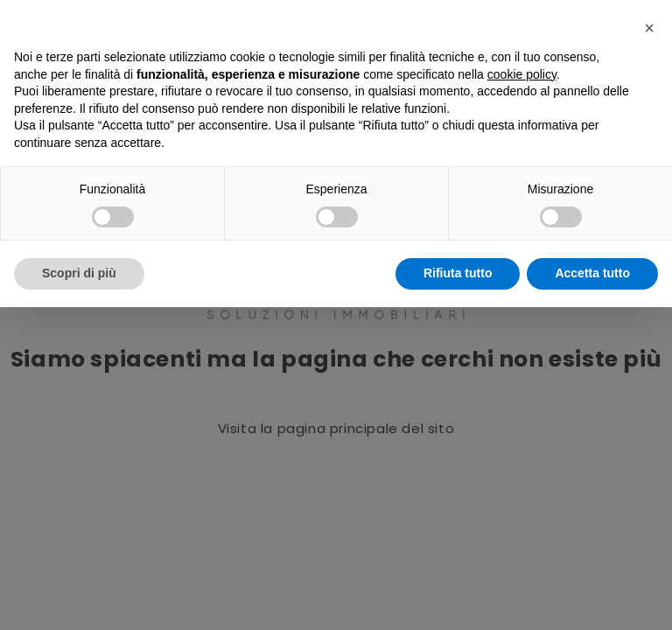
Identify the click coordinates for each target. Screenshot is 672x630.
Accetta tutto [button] (592, 273)
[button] (649, 28)
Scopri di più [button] (79, 273)
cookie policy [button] (522, 74)
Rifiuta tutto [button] (458, 273)
